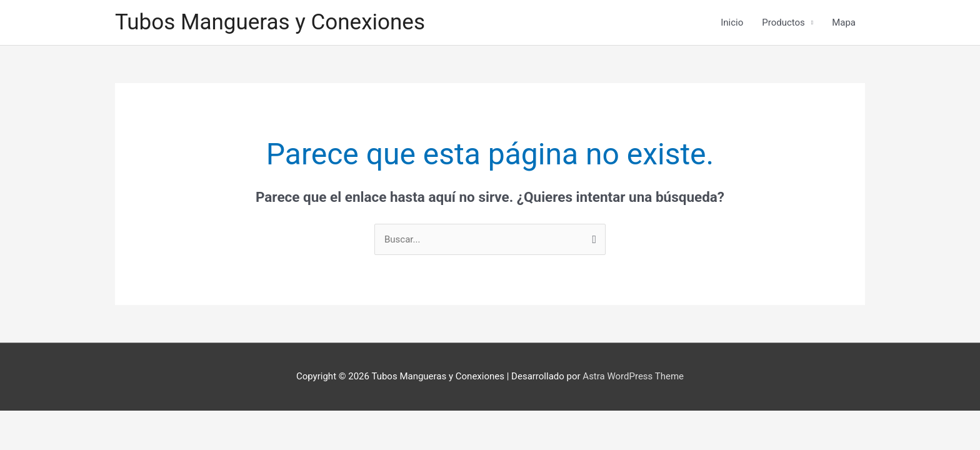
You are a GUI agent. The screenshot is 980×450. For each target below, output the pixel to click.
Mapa (844, 22)
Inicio (732, 22)
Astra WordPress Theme (633, 376)
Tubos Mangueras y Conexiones (270, 22)
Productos (783, 22)
